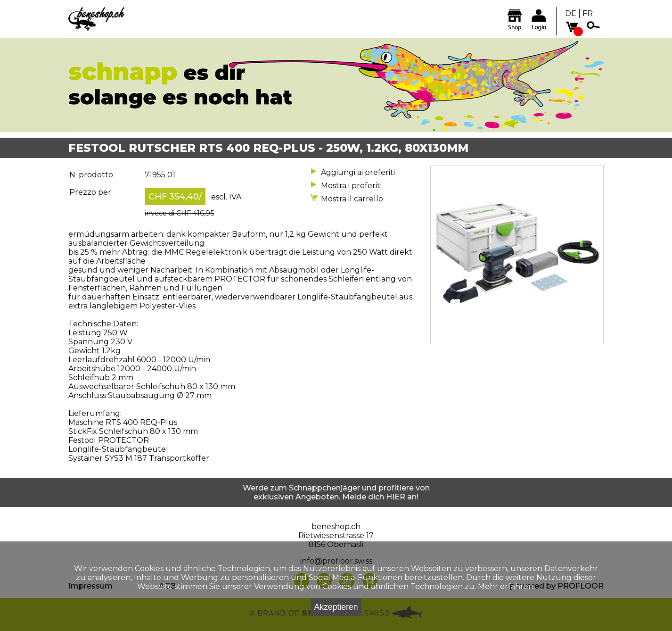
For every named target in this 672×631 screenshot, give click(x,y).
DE (571, 13)
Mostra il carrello (352, 199)
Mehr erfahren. (506, 586)
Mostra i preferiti (351, 186)
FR (588, 13)
